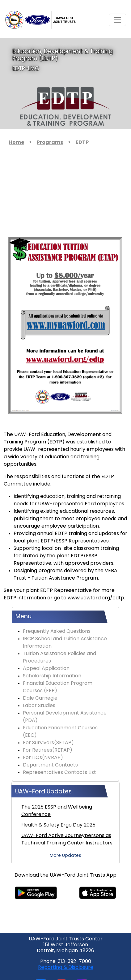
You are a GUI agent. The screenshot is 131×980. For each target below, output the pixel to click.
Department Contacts (50, 765)
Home (16, 143)
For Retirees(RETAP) (48, 750)
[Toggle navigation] (117, 20)
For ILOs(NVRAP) (43, 758)
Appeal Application (46, 669)
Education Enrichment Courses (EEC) (60, 732)
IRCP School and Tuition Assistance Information (65, 643)
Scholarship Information (52, 676)
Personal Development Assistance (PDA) (65, 717)
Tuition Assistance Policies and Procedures (59, 658)
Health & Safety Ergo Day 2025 (58, 825)
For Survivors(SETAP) (48, 743)
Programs (50, 143)
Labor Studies (39, 706)
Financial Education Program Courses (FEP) (58, 687)
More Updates (65, 856)
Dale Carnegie (40, 698)
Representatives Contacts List (59, 773)
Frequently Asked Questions (57, 632)
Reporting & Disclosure (66, 968)
